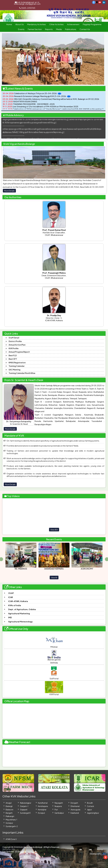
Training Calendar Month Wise (22, 373)
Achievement (73, 24)
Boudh (90, 803)
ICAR (11, 597)
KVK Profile (14, 348)
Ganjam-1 (24, 806)
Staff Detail (14, 338)
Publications (71, 29)
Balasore (9, 810)
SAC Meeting (15, 370)
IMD (10, 617)
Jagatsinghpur (93, 813)
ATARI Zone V (11, 839)
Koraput (41, 813)
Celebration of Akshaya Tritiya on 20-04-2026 (30, 95)
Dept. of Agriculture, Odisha (22, 609)
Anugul (9, 803)
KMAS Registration (17, 363)
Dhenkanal (75, 806)
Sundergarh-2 (12, 826)
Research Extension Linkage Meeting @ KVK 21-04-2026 (34, 98)
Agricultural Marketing (19, 613)
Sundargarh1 (25, 813)
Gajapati (24, 810)
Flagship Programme (92, 24)
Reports (49, 29)
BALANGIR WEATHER (54, 756)
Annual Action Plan (17, 345)
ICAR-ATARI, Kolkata (18, 601)
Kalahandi (75, 813)
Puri (56, 810)
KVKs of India (15, 605)
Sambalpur (59, 813)
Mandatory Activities (37, 24)
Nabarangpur (26, 803)
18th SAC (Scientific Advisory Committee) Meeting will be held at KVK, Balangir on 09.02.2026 (51, 101)
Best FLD (13, 355)
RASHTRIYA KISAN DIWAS (20, 103)
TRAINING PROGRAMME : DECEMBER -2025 (29, 106)
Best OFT (13, 359)
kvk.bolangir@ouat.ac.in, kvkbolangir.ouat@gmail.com (27, 3)
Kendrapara (43, 806)
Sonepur (9, 823)
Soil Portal (54, 672)
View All (54, 530)
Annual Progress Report (19, 352)
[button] (7, 59)
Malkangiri (10, 816)
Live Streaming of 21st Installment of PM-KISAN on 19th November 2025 (40, 108)
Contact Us (85, 29)
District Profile (15, 341)
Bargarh (9, 813)
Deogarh (74, 803)
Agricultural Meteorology (20, 621)
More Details (9, 191)
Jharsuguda (75, 810)
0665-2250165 (27, 8)
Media (59, 29)
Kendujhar (42, 810)
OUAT (11, 593)
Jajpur (89, 810)
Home (9, 24)
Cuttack (91, 806)
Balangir (9, 806)
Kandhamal (43, 803)
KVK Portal (54, 688)
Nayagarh (59, 803)
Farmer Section (35, 29)
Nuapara (58, 806)
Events (21, 29)
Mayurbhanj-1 (11, 820)
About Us (20, 24)
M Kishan (54, 641)
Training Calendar (17, 366)
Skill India (54, 657)
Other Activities (56, 24)
